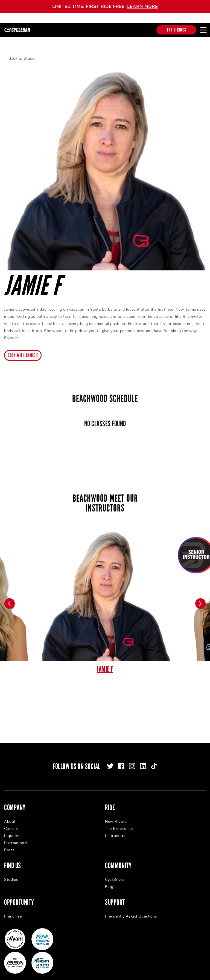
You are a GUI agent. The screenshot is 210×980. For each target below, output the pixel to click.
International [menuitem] (16, 838)
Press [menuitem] (9, 845)
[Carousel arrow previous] (10, 599)
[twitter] (110, 761)
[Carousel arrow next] (200, 599)
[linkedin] (143, 761)
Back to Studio (22, 54)
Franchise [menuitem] (13, 911)
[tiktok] (154, 761)
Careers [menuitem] (11, 824)
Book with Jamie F (23, 350)
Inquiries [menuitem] (12, 831)
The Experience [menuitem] (119, 824)
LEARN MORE (142, 7)
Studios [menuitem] (11, 875)
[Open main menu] (203, 30)
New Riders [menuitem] (116, 817)
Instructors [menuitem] (115, 831)
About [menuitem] (10, 817)
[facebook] (121, 761)
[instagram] (132, 761)
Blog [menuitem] (109, 882)
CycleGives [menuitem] (115, 875)
